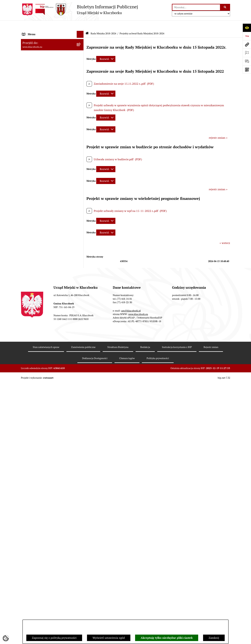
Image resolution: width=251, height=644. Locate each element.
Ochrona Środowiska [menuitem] (35, 357)
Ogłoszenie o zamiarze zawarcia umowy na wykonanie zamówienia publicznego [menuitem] (49, 313)
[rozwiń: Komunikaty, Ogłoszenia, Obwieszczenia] (81, 344)
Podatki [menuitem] (27, 247)
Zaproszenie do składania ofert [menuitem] (41, 304)
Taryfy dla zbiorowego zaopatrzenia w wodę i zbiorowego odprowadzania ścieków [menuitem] (49, 467)
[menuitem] (52, 55)
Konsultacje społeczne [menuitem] (36, 458)
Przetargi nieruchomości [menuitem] (37, 254)
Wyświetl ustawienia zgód (109, 638)
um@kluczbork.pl (131, 585)
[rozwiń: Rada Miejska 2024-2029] (81, 39)
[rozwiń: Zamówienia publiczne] (81, 275)
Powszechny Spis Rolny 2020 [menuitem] (40, 476)
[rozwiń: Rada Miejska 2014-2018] (81, 169)
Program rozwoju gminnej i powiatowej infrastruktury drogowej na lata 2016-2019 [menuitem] (49, 426)
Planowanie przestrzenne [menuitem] (38, 261)
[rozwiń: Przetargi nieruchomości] (81, 254)
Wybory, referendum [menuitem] (35, 382)
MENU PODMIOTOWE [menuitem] (36, 32)
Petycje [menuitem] (27, 322)
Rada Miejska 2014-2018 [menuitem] (38, 169)
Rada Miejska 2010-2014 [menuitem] (38, 176)
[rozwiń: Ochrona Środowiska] (81, 357)
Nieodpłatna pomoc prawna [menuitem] (40, 410)
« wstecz (225, 234)
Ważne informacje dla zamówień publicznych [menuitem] (43, 284)
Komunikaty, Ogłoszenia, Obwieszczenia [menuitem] (47, 343)
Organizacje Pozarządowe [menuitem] (38, 329)
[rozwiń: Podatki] (81, 247)
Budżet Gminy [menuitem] (31, 233)
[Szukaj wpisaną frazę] (225, 7)
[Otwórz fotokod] (247, 70)
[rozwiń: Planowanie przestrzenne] (81, 261)
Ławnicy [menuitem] (27, 389)
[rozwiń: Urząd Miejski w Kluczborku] (81, 183)
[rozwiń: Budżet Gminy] (81, 233)
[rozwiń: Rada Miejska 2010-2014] (81, 176)
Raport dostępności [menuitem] (34, 501)
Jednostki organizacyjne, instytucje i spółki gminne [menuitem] (49, 192)
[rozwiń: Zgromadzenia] (81, 403)
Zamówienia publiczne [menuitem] (37, 275)
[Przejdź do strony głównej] (79, 10)
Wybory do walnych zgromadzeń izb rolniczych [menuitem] (45, 517)
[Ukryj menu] (80, 25)
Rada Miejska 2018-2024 (103, 24)
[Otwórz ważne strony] (247, 53)
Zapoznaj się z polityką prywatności (54, 638)
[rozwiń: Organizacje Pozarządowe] (81, 330)
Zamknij (214, 638)
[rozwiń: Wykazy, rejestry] (81, 376)
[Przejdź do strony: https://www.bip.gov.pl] (247, 36)
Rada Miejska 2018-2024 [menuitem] (38, 46)
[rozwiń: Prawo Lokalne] (81, 226)
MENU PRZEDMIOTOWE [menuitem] (38, 201)
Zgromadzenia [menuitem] (31, 403)
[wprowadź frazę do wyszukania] (196, 7)
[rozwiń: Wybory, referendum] (81, 383)
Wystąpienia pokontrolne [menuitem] (38, 396)
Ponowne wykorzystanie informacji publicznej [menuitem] (44, 217)
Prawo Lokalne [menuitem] (32, 226)
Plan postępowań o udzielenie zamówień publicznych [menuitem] (48, 295)
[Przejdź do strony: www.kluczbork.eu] (247, 44)
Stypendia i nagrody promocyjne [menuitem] (43, 508)
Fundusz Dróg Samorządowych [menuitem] (41, 483)
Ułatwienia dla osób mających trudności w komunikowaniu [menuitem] (48, 366)
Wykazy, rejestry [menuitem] (32, 375)
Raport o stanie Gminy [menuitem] (36, 240)
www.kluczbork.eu (138, 588)
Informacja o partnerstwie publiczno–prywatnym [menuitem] (46, 437)
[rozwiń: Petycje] (81, 323)
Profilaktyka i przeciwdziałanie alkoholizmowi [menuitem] (41, 449)
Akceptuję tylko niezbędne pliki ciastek (167, 638)
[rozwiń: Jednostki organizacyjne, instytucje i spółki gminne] (81, 190)
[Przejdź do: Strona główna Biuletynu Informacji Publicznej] (87, 24)
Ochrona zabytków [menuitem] (34, 268)
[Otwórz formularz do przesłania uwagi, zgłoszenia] (247, 61)
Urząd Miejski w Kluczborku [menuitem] (40, 183)
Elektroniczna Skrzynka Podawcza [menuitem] (43, 350)
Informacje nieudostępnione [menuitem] (40, 208)
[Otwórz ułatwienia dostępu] (247, 28)
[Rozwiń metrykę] (106, 50)
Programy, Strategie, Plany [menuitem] (39, 336)
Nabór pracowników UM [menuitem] (37, 417)
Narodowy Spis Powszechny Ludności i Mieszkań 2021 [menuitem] (46, 492)
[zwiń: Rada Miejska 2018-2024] (81, 46)
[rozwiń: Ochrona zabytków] (81, 268)
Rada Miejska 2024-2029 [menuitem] (38, 39)
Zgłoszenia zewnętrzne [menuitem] (37, 526)
